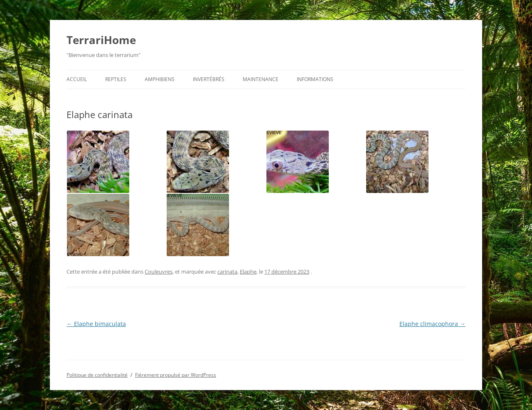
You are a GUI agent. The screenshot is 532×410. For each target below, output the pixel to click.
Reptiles (116, 79)
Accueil (77, 79)
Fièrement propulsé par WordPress (176, 375)
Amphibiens (160, 79)
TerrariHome (101, 40)
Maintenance (261, 79)
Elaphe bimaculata (96, 324)
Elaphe (248, 272)
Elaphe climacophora (432, 324)
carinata (227, 272)
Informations (315, 79)
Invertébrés (209, 79)
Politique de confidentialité (97, 375)
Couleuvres (159, 272)
